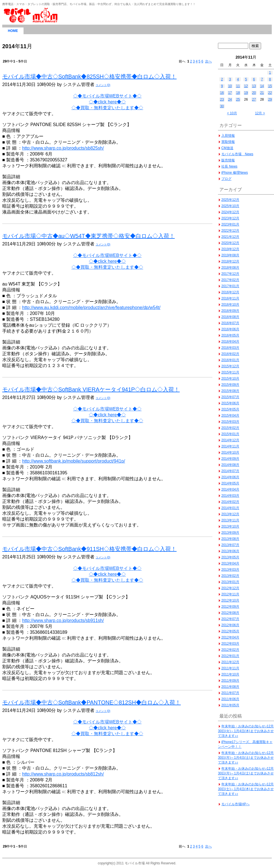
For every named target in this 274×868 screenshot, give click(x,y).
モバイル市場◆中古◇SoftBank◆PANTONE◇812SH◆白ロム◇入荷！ (91, 702)
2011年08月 (230, 687)
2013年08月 (230, 539)
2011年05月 (230, 705)
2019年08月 (230, 255)
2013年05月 (230, 557)
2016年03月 (230, 348)
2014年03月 (230, 496)
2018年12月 (230, 261)
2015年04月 (230, 416)
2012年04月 (230, 637)
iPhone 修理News (235, 173)
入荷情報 (228, 136)
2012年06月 (230, 625)
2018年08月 (230, 268)
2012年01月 (230, 656)
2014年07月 (230, 471)
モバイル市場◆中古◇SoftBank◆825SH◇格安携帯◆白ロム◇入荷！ (89, 76)
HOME (13, 31)
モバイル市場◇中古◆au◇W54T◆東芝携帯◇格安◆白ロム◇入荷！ (89, 236)
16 (222, 93)
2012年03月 (230, 644)
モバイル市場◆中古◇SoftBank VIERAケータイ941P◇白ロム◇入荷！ (91, 389)
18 (238, 93)
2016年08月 (230, 317)
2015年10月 (230, 379)
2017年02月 (230, 280)
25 (238, 99)
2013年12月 (230, 514)
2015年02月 (230, 428)
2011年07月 (230, 693)
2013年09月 (230, 533)
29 (270, 99)
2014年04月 (230, 489)
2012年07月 (230, 619)
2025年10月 (230, 206)
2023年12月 (230, 218)
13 (254, 86)
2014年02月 (230, 502)
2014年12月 (230, 440)
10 (230, 86)
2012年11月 (230, 594)
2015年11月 (230, 372)
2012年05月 (230, 631)
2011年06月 (230, 699)
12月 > (260, 113)
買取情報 (228, 142)
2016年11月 (230, 298)
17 (230, 93)
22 (270, 93)
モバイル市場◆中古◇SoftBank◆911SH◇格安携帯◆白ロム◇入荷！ (89, 549)
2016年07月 (230, 323)
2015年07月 (230, 397)
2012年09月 (230, 607)
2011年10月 (230, 674)
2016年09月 (230, 311)
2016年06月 (230, 329)
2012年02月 (230, 650)
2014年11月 (230, 446)
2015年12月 (230, 366)
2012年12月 (230, 588)
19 (246, 93)
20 (254, 93)
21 (262, 93)
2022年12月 (230, 231)
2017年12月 (230, 274)
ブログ (226, 179)
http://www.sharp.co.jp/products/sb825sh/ (63, 148)
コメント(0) (103, 85)
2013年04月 (230, 563)
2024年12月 (230, 212)
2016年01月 (230, 360)
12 (246, 86)
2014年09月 (230, 459)
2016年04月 (230, 342)
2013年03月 (230, 570)
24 (230, 99)
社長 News (229, 166)
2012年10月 (230, 600)
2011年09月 (230, 681)
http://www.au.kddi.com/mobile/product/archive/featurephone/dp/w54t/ (91, 307)
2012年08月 (230, 613)
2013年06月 (230, 551)
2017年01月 (230, 286)
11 (238, 86)
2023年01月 (230, 224)
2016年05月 (230, 335)
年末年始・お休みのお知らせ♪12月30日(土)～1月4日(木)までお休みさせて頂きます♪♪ (246, 789)
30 (222, 106)
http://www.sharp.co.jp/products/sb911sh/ (63, 620)
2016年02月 (230, 354)
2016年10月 (230, 305)
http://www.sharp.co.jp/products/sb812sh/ (63, 774)
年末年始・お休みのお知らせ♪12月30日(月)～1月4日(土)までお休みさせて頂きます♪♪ (246, 758)
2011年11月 (230, 668)
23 (222, 99)
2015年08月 (230, 391)
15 (270, 86)
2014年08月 (230, 465)
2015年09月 (230, 385)
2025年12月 (230, 200)
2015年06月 (230, 403)
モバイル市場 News (237, 154)
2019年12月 (230, 249)
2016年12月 (230, 292)
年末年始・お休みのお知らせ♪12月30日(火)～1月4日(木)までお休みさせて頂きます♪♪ (246, 731)
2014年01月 (230, 508)
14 (262, 86)
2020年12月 (230, 243)
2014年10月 (230, 452)
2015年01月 (230, 434)
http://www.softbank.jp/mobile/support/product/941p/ (74, 461)
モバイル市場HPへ (235, 804)
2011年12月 (230, 662)
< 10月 (232, 113)
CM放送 (227, 148)
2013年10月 (230, 526)
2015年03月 (230, 422)
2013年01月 (230, 582)
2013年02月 (230, 576)
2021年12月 (230, 237)
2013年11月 (230, 520)
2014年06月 (230, 477)
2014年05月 (230, 483)
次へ (208, 61)
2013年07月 (230, 545)
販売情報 (228, 160)
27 (254, 99)
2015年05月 (230, 409)
